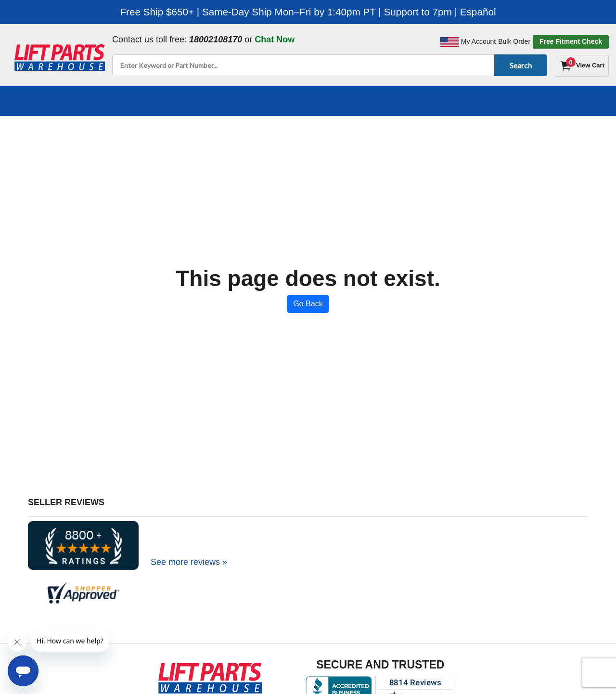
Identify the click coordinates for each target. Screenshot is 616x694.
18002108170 (216, 39)
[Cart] (582, 66)
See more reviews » (189, 562)
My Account (478, 41)
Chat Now (275, 39)
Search (519, 65)
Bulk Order (514, 41)
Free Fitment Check (571, 41)
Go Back (308, 304)
